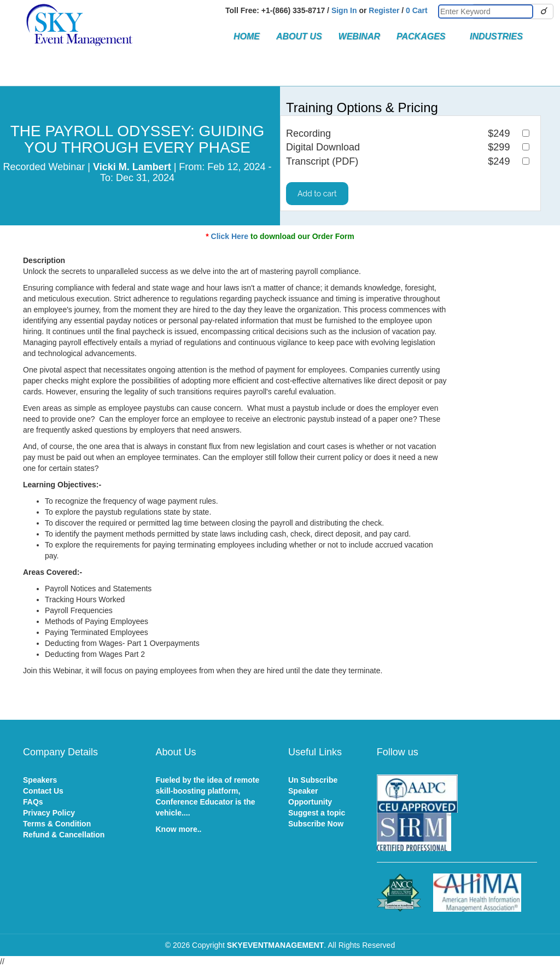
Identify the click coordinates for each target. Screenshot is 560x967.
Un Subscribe (313, 780)
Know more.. (179, 829)
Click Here (230, 236)
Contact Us (43, 791)
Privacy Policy (49, 813)
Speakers (40, 780)
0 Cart (417, 10)
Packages (425, 36)
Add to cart (317, 194)
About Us (299, 36)
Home (247, 36)
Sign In (344, 10)
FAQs (33, 802)
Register (384, 10)
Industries (496, 36)
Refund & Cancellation (64, 835)
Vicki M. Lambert (132, 167)
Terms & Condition (57, 824)
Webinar (359, 36)
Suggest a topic (317, 813)
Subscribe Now (316, 824)
